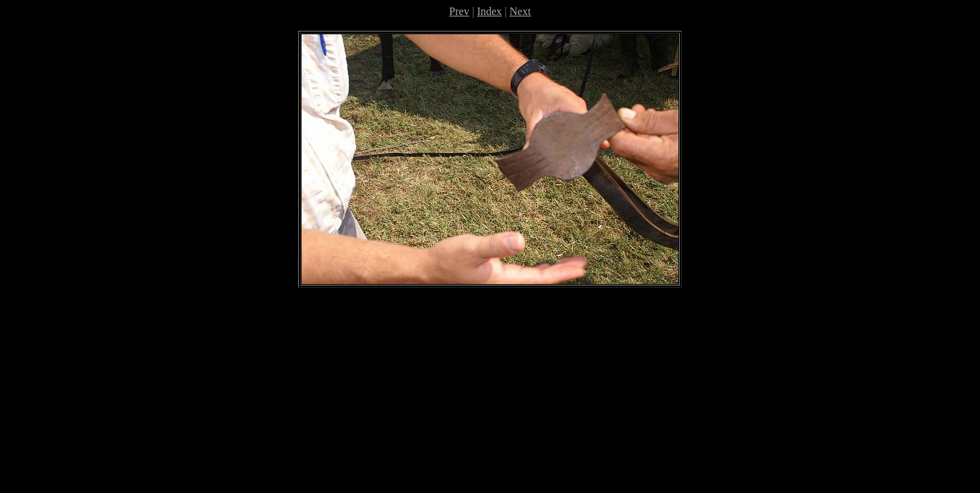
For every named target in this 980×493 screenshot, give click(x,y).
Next (520, 11)
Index (489, 11)
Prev (459, 11)
